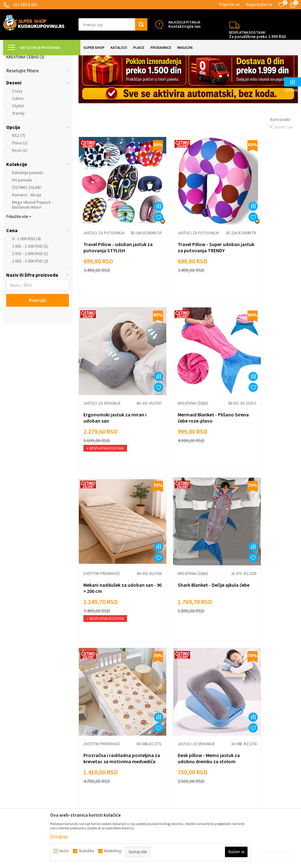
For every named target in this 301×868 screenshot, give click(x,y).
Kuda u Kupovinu (17, 59)
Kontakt (86, 765)
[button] (113, 24)
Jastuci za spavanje (29, 90)
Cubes (18, 154)
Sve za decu (165, 700)
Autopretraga (236, 75)
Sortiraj (263, 75)
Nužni (64, 851)
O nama (86, 774)
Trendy (18, 168)
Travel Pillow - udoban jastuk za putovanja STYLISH (108, 286)
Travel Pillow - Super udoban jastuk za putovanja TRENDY (181, 286)
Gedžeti (161, 746)
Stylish (18, 161)
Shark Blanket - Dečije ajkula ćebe (257, 434)
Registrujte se (259, 4)
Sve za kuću (165, 718)
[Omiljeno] (281, 5)
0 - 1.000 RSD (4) (26, 294)
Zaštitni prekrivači (28, 105)
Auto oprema (166, 737)
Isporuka (87, 709)
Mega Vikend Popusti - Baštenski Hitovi (32, 260)
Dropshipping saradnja (100, 746)
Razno (160, 755)
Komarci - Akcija (27, 250)
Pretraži (37, 355)
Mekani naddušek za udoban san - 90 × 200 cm (185, 434)
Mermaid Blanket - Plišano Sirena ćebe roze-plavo (112, 434)
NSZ (19, 191)
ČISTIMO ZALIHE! (27, 243)
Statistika (87, 851)
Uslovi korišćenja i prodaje (103, 690)
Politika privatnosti (97, 728)
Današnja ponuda (28, 228)
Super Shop (46, 59)
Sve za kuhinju (167, 709)
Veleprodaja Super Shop (101, 737)
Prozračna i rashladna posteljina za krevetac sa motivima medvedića (110, 588)
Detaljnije (59, 837)
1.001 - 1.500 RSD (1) (30, 301)
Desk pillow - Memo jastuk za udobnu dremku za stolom (187, 588)
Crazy (17, 146)
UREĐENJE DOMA (75, 59)
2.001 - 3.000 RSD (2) (30, 316)
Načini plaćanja (93, 700)
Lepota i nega (167, 690)
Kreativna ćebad (25, 112)
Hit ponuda (22, 235)
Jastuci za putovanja (31, 97)
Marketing (88, 755)
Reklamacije (90, 718)
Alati (158, 728)
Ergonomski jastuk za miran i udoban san (257, 283)
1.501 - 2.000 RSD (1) (30, 309)
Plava (20, 198)
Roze (20, 206)
